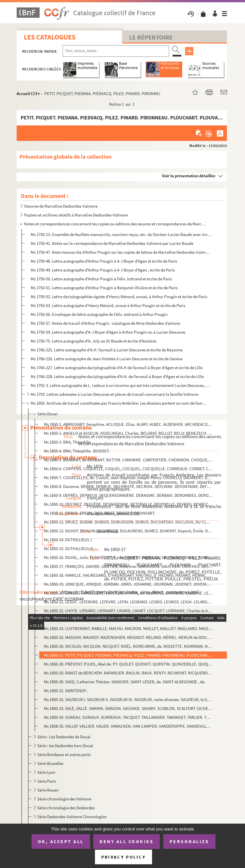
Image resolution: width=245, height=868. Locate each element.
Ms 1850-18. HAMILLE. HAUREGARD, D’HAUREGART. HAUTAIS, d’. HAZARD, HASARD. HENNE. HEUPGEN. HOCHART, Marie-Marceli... (128, 575)
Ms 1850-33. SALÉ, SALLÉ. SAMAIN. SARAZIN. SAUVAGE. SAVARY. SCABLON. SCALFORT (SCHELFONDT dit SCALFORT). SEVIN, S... (128, 708)
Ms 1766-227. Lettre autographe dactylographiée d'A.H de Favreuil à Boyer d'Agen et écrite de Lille (117, 368)
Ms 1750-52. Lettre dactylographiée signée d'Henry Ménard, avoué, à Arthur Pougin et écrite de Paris (119, 297)
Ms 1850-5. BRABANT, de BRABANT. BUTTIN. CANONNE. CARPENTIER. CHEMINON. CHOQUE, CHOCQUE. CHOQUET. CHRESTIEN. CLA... (128, 460)
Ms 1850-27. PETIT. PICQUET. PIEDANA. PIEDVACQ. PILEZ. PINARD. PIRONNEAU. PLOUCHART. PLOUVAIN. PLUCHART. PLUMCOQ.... (128, 655)
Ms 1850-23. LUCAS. (61, 620)
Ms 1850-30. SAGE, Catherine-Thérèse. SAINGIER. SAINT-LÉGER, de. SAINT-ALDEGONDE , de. (125, 682)
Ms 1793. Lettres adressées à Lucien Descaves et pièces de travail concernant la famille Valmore (114, 394)
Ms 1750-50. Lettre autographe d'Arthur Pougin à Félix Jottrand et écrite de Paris (101, 279)
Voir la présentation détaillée (189, 176)
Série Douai (47, 414)
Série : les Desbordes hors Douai (65, 746)
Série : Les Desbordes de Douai (64, 737)
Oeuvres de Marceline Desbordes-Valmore (61, 206)
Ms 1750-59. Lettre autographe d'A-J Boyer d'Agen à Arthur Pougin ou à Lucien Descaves (108, 332)
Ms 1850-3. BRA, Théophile (67, 442)
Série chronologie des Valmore (64, 799)
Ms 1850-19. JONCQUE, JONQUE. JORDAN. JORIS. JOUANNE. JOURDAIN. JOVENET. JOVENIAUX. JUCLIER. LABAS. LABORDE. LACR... (128, 584)
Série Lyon (46, 772)
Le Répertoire (151, 37)
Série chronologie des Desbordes (66, 808)
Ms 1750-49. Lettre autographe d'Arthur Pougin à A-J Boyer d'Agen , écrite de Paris (103, 270)
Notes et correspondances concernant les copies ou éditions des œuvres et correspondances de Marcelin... (115, 224)
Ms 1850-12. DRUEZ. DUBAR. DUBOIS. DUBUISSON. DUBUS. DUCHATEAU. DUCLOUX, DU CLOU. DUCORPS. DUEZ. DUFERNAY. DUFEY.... (128, 522)
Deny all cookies (127, 841)
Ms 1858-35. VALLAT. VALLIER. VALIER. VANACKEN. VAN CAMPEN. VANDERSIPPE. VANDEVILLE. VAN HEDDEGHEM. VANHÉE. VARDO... (128, 726)
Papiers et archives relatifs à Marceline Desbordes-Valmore (76, 215)
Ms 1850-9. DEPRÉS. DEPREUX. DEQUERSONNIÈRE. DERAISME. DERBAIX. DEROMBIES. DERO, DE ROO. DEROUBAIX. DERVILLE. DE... (128, 495)
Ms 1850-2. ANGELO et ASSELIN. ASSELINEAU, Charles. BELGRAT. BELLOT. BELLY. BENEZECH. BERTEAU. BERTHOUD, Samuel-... (128, 433)
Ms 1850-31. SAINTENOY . (66, 691)
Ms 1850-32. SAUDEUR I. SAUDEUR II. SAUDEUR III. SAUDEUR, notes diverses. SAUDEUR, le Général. (128, 699)
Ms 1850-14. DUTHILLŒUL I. (68, 540)
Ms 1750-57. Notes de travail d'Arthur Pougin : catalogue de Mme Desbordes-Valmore (105, 323)
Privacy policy (124, 857)
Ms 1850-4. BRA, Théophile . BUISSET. (77, 451)
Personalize (189, 841)
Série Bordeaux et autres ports (64, 754)
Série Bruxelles (50, 763)
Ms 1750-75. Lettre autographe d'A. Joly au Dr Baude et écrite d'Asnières (94, 341)
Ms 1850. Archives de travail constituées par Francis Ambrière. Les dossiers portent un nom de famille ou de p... (119, 403)
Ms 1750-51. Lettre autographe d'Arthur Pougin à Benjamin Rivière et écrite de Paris (104, 288)
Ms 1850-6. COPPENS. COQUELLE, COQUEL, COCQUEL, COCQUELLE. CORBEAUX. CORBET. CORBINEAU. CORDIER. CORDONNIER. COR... (128, 469)
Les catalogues (50, 37)
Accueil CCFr (28, 94)
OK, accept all (61, 841)
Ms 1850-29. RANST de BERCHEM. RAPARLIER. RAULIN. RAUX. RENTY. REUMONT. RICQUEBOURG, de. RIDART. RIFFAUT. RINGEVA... (128, 673)
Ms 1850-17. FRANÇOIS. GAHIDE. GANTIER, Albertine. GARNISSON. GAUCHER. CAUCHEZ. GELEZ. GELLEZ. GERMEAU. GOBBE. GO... (128, 566)
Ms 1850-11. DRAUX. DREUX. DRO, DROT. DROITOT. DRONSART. (100, 513)
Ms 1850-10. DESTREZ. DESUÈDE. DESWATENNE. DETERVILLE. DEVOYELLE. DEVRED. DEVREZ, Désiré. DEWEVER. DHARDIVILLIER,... (128, 504)
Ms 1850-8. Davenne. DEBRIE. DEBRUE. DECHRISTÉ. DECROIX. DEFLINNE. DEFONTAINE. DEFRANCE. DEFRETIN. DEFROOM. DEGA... (128, 486)
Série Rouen (48, 790)
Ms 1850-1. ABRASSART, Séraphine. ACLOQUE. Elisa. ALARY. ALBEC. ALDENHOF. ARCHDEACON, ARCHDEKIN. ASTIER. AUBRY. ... (128, 424)
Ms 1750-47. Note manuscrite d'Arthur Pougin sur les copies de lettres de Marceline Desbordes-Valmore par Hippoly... (121, 252)
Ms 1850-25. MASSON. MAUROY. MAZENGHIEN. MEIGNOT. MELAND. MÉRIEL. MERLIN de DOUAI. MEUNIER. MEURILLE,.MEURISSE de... (128, 637)
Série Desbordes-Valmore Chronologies (72, 817)
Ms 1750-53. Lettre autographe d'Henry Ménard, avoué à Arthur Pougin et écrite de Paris (108, 305)
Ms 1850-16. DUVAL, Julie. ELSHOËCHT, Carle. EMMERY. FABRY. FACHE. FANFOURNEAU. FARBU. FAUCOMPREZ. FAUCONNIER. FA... (128, 557)
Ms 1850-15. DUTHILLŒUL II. (69, 549)
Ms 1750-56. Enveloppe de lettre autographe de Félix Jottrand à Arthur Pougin (99, 314)
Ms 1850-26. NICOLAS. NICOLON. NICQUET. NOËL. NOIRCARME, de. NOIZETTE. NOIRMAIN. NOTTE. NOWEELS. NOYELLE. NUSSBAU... (128, 646)
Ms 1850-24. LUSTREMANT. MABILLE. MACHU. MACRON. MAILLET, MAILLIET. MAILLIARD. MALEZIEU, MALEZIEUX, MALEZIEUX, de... (128, 628)
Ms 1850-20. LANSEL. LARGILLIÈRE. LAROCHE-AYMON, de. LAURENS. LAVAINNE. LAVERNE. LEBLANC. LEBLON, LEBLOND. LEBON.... (128, 593)
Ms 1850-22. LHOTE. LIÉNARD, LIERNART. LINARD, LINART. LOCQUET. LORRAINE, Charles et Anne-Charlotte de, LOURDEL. (128, 611)
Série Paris (47, 781)
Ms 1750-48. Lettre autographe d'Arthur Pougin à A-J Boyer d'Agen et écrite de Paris (104, 261)
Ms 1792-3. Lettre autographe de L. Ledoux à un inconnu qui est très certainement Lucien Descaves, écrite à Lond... (121, 385)
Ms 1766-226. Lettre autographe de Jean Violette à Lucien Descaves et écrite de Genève (107, 359)
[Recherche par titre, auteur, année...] (116, 51)
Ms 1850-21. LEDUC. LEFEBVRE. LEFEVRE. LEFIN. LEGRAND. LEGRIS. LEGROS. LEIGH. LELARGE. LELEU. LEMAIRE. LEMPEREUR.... (128, 602)
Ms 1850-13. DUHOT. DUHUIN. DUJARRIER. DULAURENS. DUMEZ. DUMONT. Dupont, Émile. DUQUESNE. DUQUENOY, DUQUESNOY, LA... (128, 531)
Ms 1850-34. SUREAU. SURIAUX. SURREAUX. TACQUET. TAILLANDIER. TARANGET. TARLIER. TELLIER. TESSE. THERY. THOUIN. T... (128, 717)
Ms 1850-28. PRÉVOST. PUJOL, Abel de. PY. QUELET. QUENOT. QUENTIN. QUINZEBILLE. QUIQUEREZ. (128, 664)
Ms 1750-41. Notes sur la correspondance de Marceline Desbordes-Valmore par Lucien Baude (112, 243)
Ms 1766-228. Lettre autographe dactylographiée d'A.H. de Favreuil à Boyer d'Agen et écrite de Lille (117, 376)
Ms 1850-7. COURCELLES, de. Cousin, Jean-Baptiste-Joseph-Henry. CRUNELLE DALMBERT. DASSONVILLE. (128, 478)
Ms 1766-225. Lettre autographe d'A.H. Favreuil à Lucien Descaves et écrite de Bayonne (107, 350)
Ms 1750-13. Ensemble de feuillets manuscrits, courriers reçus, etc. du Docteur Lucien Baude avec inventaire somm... (121, 234)
